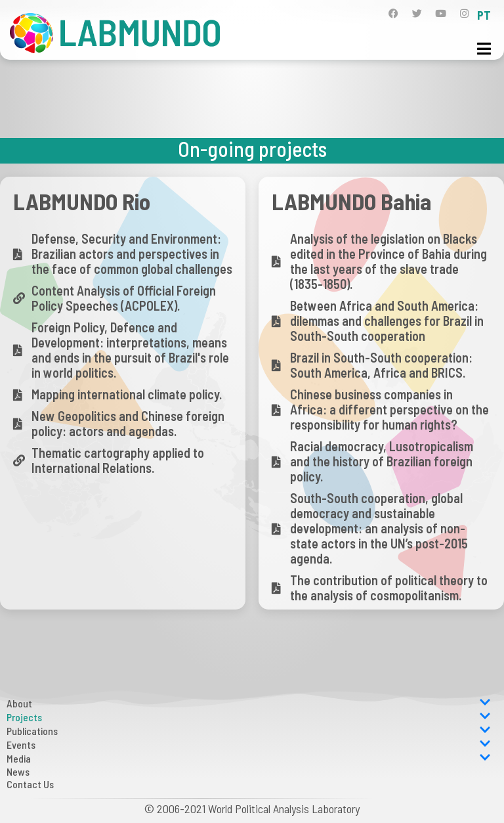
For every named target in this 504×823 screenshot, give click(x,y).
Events (249, 745)
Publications (249, 731)
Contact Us (30, 784)
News (18, 771)
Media (249, 758)
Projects (249, 717)
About (249, 703)
